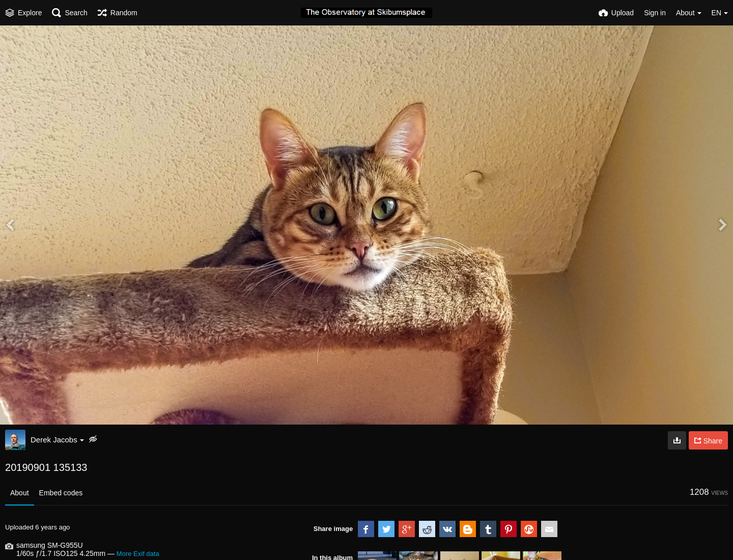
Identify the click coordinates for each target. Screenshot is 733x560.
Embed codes (61, 493)
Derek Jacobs (57, 440)
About (20, 493)
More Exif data (138, 554)
